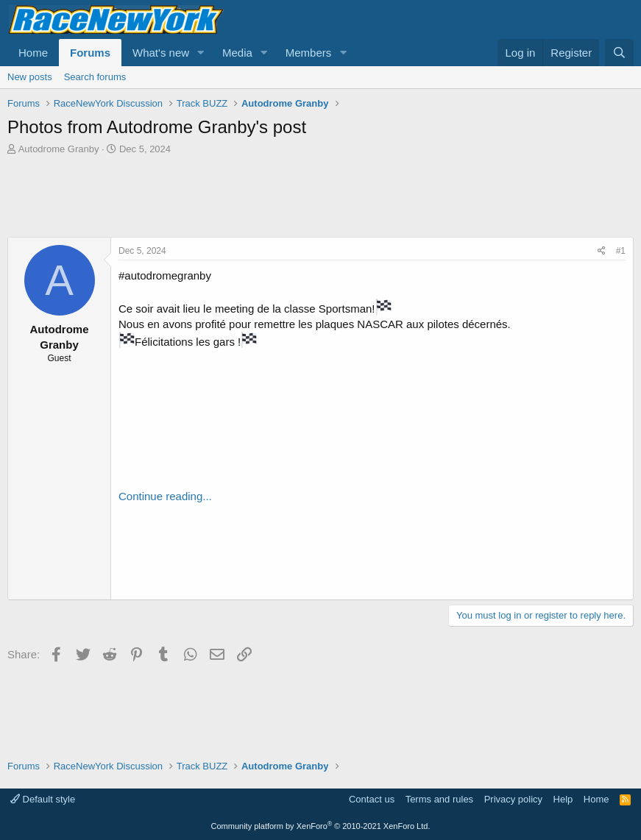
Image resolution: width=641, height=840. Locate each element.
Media (237, 53)
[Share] (602, 251)
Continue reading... (165, 496)
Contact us (372, 799)
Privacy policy (513, 799)
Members (309, 53)
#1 (621, 251)
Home (33, 53)
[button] (201, 53)
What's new (161, 53)
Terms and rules (439, 799)
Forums (90, 53)
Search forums (95, 77)
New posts (30, 77)
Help (563, 799)
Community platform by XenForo (321, 826)
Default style (43, 799)
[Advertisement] (320, 196)
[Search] (619, 53)
